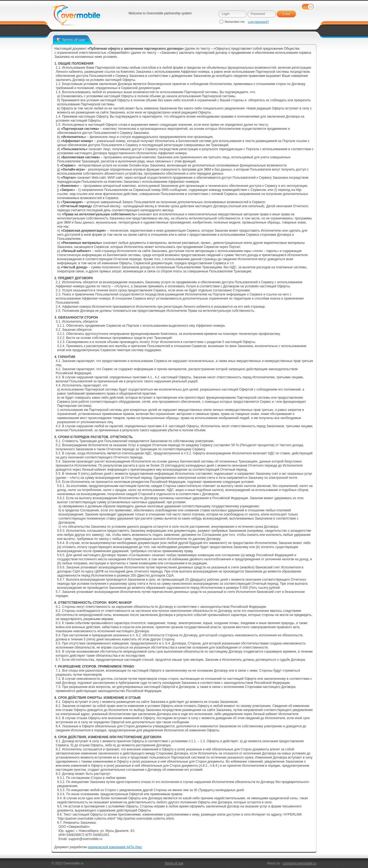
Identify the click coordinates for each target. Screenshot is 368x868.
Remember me (233, 22)
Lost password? (258, 22)
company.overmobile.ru (300, 863)
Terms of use (174, 863)
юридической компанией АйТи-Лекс (115, 847)
